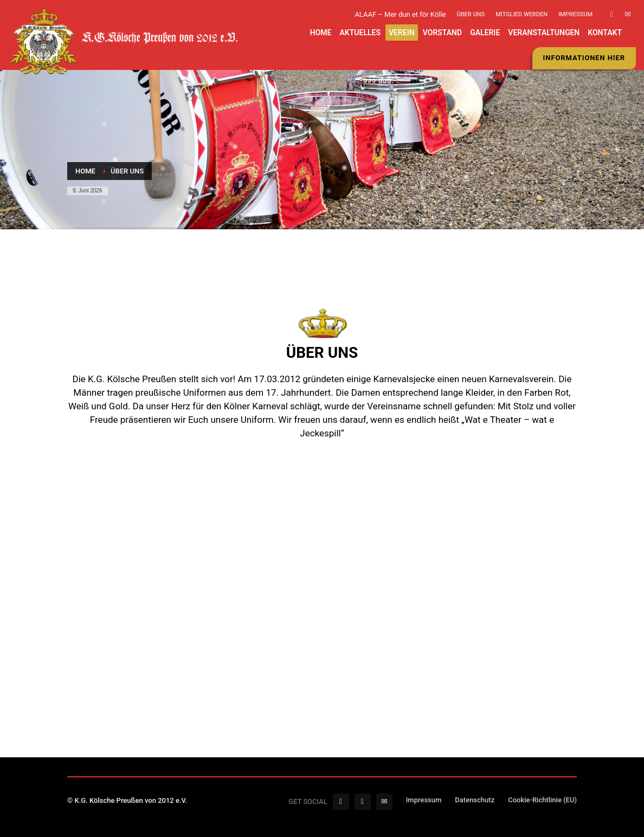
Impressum (575, 14)
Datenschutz (475, 800)
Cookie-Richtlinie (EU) (542, 800)
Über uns (471, 14)
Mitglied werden (521, 14)
